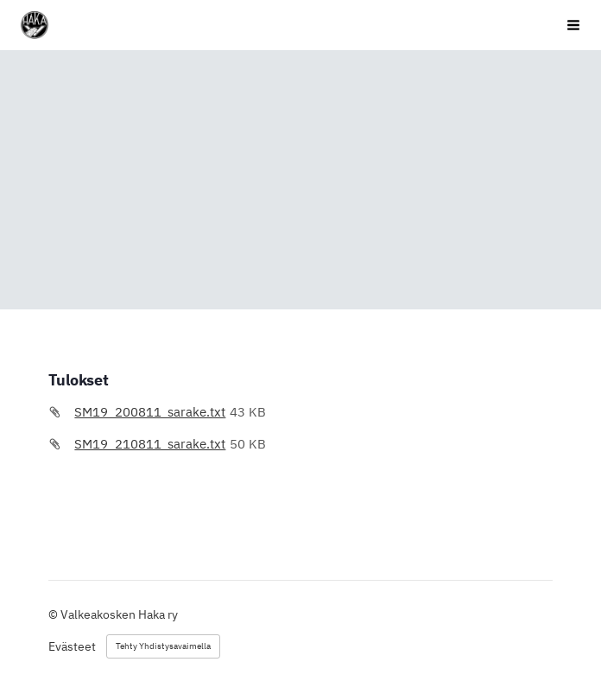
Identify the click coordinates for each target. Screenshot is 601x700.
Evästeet (72, 646)
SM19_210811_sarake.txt (150, 444)
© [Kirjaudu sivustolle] (54, 614)
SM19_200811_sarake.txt (150, 412)
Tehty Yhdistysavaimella (163, 646)
